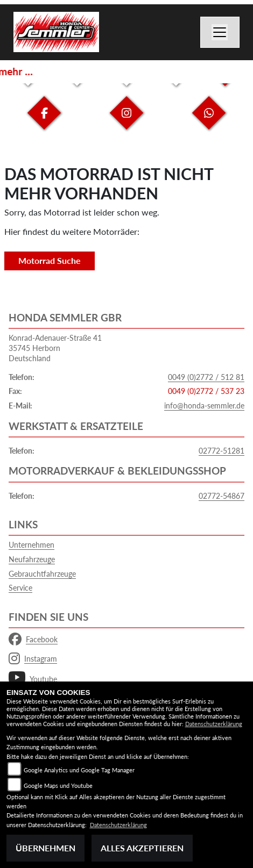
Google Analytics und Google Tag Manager (79, 770)
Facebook (33, 640)
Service (20, 588)
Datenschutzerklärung (214, 724)
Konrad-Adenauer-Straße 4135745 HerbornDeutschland (55, 348)
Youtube (33, 679)
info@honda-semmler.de (204, 406)
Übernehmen (45, 848)
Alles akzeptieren (142, 848)
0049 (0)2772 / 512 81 (206, 377)
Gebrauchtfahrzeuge (42, 574)
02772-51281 (222, 451)
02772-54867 (222, 496)
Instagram (33, 659)
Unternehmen (31, 545)
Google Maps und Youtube (58, 785)
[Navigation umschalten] (220, 32)
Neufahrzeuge (32, 559)
